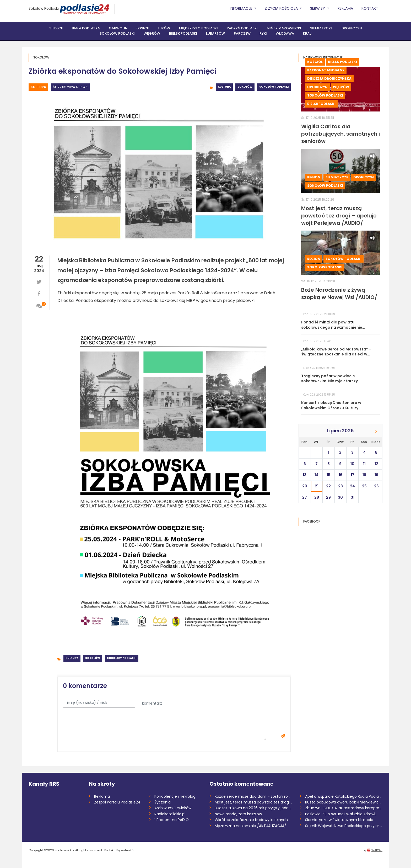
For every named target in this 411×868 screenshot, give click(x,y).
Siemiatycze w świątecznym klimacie (339, 820)
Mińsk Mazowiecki (284, 28)
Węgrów (152, 33)
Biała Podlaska (86, 28)
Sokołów (245, 87)
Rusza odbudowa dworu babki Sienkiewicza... (344, 802)
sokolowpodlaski (325, 267)
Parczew (242, 33)
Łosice (143, 28)
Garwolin (118, 28)
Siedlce (56, 28)
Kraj (307, 33)
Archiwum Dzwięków (173, 808)
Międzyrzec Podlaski (198, 28)
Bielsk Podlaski (183, 33)
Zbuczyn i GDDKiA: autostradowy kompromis (344, 808)
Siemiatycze (321, 28)
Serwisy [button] (318, 8)
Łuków (164, 28)
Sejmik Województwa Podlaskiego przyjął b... (344, 826)
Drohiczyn (352, 28)
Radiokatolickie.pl (170, 814)
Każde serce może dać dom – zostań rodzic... (253, 796)
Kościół (315, 62)
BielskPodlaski (321, 104)
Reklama (345, 8)
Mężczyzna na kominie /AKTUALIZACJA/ (250, 826)
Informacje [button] (242, 8)
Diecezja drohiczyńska (329, 79)
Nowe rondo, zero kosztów (238, 814)
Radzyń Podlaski (242, 28)
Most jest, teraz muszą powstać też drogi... (253, 802)
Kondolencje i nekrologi (175, 796)
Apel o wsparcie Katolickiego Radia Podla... (343, 796)
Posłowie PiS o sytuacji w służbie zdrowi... (341, 814)
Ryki (263, 33)
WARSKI (377, 850)
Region (314, 177)
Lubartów (215, 33)
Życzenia (163, 802)
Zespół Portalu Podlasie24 (117, 802)
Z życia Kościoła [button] (282, 8)
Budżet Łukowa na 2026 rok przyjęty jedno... (253, 808)
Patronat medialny (326, 70)
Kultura (38, 87)
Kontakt (370, 8)
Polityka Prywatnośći (119, 850)
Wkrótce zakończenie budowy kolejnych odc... (253, 820)
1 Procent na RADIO (172, 820)
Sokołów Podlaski (44, 8)
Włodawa (285, 33)
